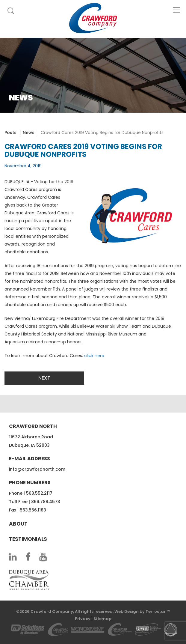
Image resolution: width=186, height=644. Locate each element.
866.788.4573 (46, 502)
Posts (10, 133)
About (18, 524)
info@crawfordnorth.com (37, 469)
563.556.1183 (33, 510)
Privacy (83, 619)
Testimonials (28, 539)
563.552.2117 (39, 493)
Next (44, 378)
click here (94, 356)
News (29, 133)
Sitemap (102, 619)
